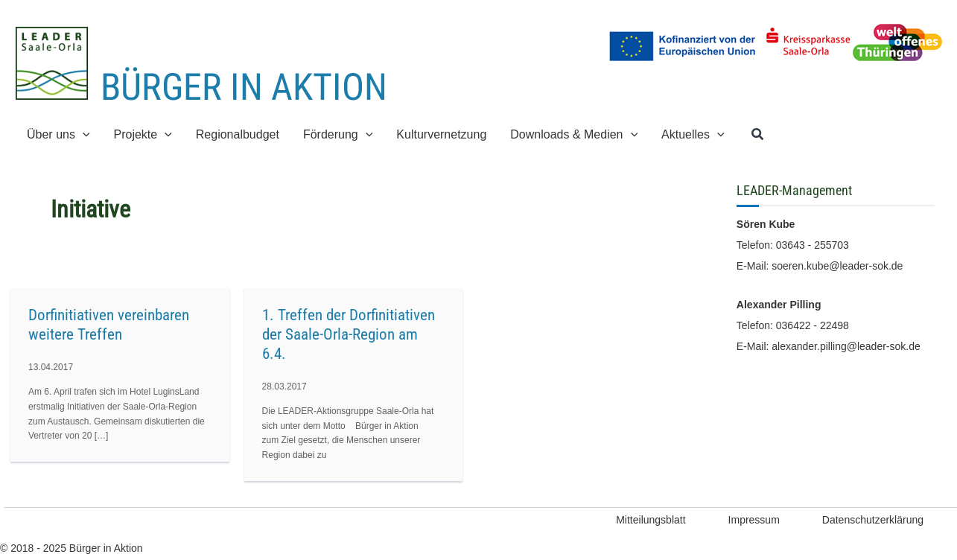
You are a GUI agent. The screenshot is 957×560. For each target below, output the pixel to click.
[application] (83, 134)
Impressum (754, 520)
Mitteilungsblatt (651, 520)
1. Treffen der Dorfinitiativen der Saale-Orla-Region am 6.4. (349, 334)
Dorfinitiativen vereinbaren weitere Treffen (109, 325)
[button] (758, 135)
